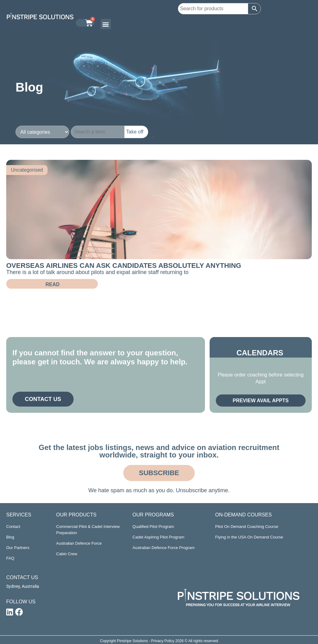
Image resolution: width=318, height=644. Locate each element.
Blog (10, 537)
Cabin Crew (67, 554)
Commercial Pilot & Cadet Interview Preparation (88, 530)
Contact (13, 527)
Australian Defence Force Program (164, 548)
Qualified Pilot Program (153, 527)
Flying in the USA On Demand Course (249, 537)
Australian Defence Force (79, 543)
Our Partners (18, 548)
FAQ (10, 558)
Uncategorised (27, 170)
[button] (106, 24)
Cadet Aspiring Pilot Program (159, 537)
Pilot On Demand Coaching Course (247, 527)
